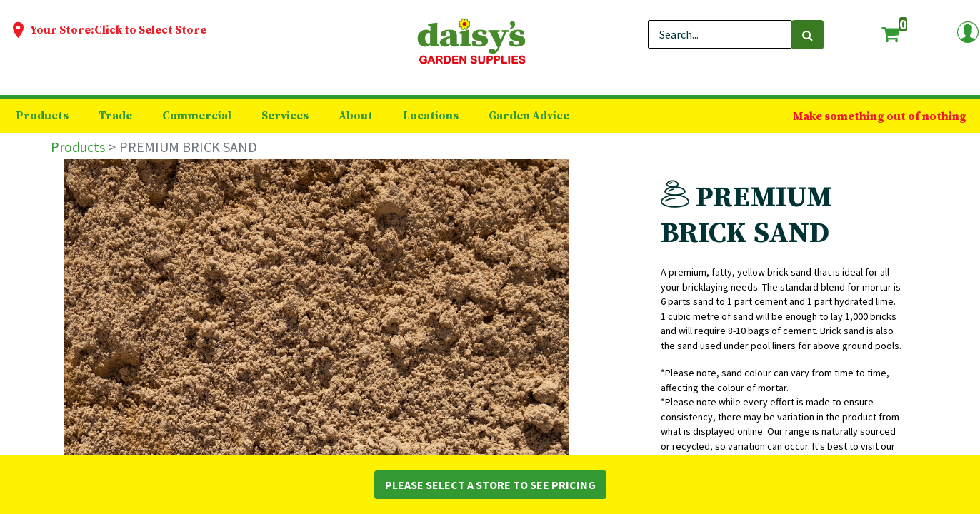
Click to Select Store (150, 30)
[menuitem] (42, 116)
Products (78, 147)
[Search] (807, 35)
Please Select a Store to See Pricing (490, 485)
